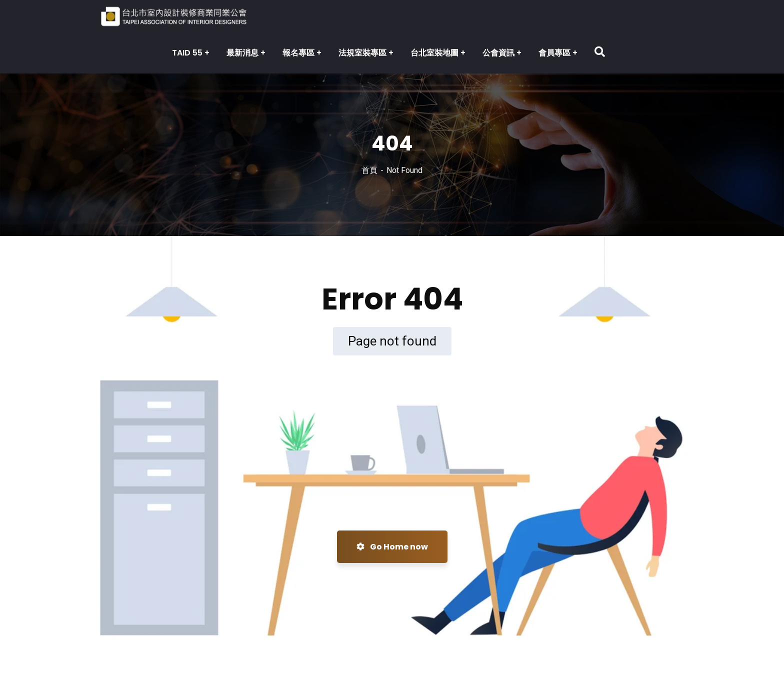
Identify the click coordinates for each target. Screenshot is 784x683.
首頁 (369, 170)
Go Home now (392, 547)
